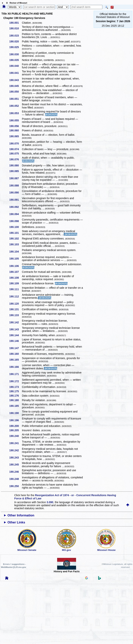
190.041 (15, 73)
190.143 (15, 329)
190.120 (15, 304)
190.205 (15, 430)
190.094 (15, 214)
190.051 (15, 99)
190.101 (15, 233)
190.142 (15, 322)
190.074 (15, 149)
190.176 (15, 396)
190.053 (15, 113)
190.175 (15, 391)
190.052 (15, 106)
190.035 (15, 60)
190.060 (15, 130)
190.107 (15, 272)
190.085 (15, 171)
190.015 (15, 36)
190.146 (15, 341)
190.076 (15, 159)
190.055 (15, 120)
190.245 (15, 465)
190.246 (15, 472)
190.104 (15, 252)
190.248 (15, 479)
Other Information (21, 515)
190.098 (15, 221)
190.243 (15, 458)
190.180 (15, 400)
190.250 (15, 486)
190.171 (15, 374)
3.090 (50, 502)
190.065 (15, 136)
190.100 (15, 227)
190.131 (15, 309)
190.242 (15, 450)
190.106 (15, 266)
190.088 (15, 186)
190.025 (15, 47)
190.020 (15, 41)
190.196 (15, 420)
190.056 (15, 126)
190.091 (15, 200)
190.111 (15, 289)
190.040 (15, 66)
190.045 (15, 86)
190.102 (15, 239)
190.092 (15, 207)
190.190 (15, 413)
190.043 (15, 80)
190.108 (15, 278)
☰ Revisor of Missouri (16, 3)
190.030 (15, 54)
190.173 (15, 387)
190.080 (15, 165)
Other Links (16, 522)
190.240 (15, 436)
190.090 (15, 193)
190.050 (15, 92)
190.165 (15, 360)
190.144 (15, 335)
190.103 (15, 244)
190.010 (15, 28)
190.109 (15, 283)
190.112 (15, 296)
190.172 (15, 381)
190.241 (15, 443)
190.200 (15, 426)
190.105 (15, 259)
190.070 (15, 143)
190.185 (15, 406)
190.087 (15, 178)
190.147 (15, 348)
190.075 (15, 154)
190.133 (15, 315)
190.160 (15, 354)
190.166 (15, 367)
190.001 (15, 23)
